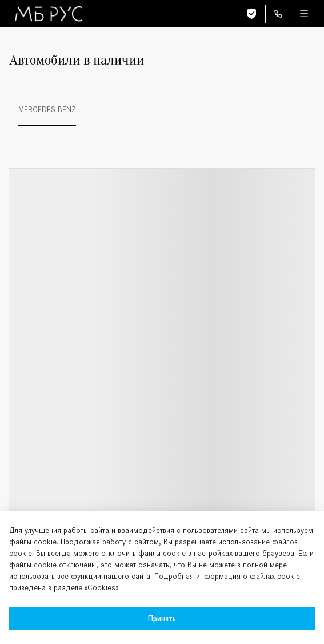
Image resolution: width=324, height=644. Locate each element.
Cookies (101, 588)
